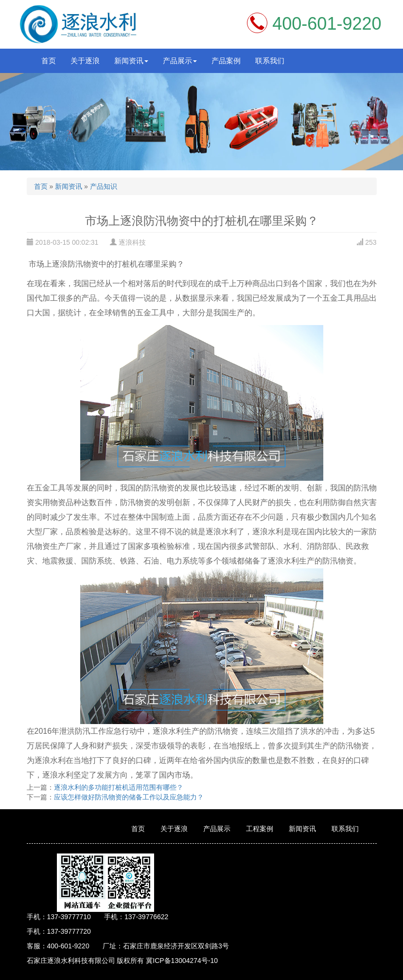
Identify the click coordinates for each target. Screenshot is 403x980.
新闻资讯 (69, 186)
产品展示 (217, 829)
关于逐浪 (85, 61)
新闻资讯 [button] (131, 61)
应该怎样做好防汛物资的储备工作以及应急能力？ (129, 797)
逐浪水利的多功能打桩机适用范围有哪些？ (119, 787)
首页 (49, 61)
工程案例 (260, 829)
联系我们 (270, 61)
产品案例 (226, 61)
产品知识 (104, 186)
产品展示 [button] (180, 61)
